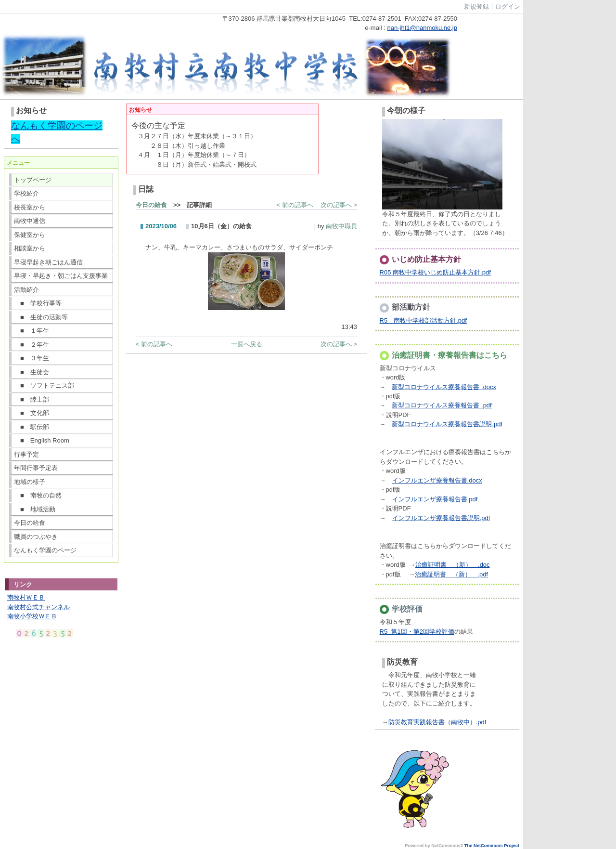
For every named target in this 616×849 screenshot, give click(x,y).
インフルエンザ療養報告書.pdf (435, 499)
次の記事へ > (339, 205)
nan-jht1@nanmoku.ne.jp (422, 28)
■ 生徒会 (32, 372)
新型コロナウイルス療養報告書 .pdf (442, 405)
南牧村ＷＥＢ (26, 597)
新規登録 (476, 7)
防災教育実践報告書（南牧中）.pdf (437, 722)
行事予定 (26, 454)
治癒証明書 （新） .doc (453, 565)
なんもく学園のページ (45, 550)
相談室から (30, 248)
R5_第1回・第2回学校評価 (417, 632)
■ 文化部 (32, 413)
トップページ (33, 180)
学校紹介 (26, 193)
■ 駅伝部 (32, 427)
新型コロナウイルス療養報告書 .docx (444, 387)
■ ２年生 (32, 345)
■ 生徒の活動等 (41, 317)
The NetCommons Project (492, 846)
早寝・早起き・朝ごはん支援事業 (61, 276)
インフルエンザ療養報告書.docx (437, 480)
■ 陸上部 (32, 399)
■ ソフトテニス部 (44, 385)
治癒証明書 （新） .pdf (451, 574)
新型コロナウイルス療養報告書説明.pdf (447, 424)
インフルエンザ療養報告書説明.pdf (441, 518)
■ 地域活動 (35, 509)
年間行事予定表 (36, 468)
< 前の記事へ (295, 205)
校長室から (30, 207)
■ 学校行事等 (38, 303)
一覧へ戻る (247, 344)
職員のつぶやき (36, 537)
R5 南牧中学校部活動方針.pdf (423, 320)
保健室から (30, 235)
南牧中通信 (30, 221)
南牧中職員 (341, 226)
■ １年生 (32, 331)
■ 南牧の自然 (38, 495)
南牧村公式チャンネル (38, 607)
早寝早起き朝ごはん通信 (48, 262)
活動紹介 (26, 290)
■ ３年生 (32, 358)
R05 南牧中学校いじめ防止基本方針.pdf (435, 272)
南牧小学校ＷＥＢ (32, 616)
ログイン (508, 7)
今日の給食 (30, 523)
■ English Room (42, 440)
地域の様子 (30, 482)
